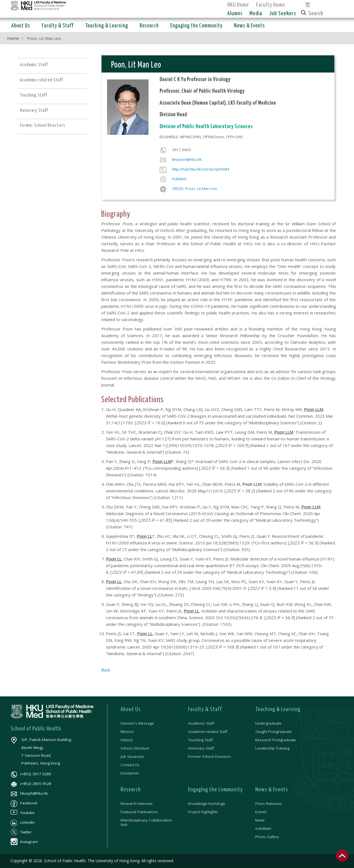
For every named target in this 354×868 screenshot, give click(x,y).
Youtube (23, 813)
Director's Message (137, 723)
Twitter (21, 832)
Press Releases (269, 804)
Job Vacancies (132, 756)
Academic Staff (201, 723)
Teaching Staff (200, 740)
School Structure (135, 748)
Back (106, 670)
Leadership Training (272, 748)
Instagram (24, 842)
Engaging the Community (215, 790)
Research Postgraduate (276, 740)
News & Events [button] (249, 26)
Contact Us (130, 765)
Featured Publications (139, 812)
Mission (127, 732)
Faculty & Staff (205, 709)
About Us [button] (21, 26)
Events (261, 812)
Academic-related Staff (208, 732)
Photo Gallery (267, 837)
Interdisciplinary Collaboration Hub (146, 822)
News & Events (272, 790)
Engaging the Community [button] (196, 26)
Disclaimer (130, 773)
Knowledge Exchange (207, 804)
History (127, 740)
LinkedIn (23, 822)
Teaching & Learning (278, 709)
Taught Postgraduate (274, 732)
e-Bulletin (263, 828)
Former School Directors (209, 756)
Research (131, 790)
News (260, 820)
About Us (131, 709)
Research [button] (149, 26)
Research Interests (137, 804)
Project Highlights (203, 812)
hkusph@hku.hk (29, 793)
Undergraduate (268, 723)
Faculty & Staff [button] (58, 26)
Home (13, 38)
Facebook (24, 803)
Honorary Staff (201, 748)
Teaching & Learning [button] (107, 26)
